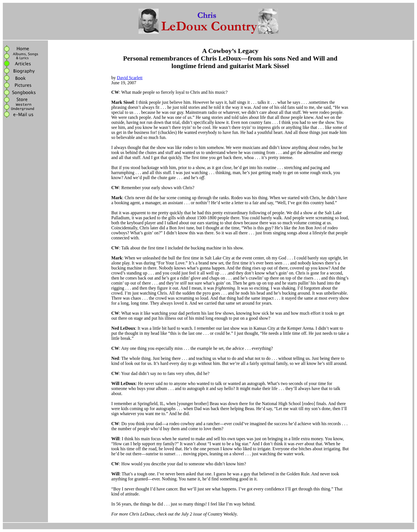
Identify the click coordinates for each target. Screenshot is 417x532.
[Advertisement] (25, 206)
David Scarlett (130, 78)
